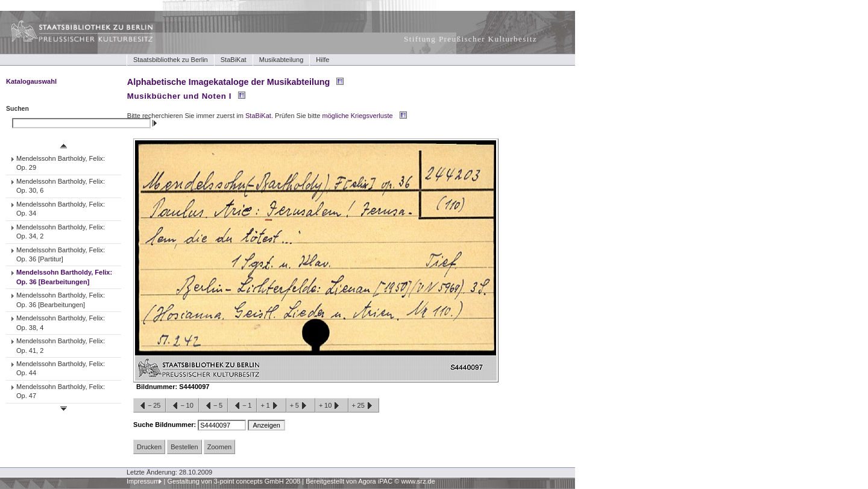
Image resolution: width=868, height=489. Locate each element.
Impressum (143, 481)
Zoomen (219, 447)
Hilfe (322, 60)
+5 (301, 406)
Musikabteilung (281, 60)
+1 (271, 406)
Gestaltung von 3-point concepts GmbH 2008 (234, 481)
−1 (242, 406)
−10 (182, 406)
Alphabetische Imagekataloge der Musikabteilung (228, 82)
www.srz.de (418, 481)
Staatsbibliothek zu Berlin (171, 60)
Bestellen (184, 447)
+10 (332, 406)
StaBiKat (234, 60)
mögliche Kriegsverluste (358, 116)
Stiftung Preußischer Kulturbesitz (470, 39)
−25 (149, 406)
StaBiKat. (259, 116)
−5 (213, 406)
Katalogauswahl (31, 81)
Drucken (149, 447)
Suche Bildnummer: (165, 425)
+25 (364, 406)
